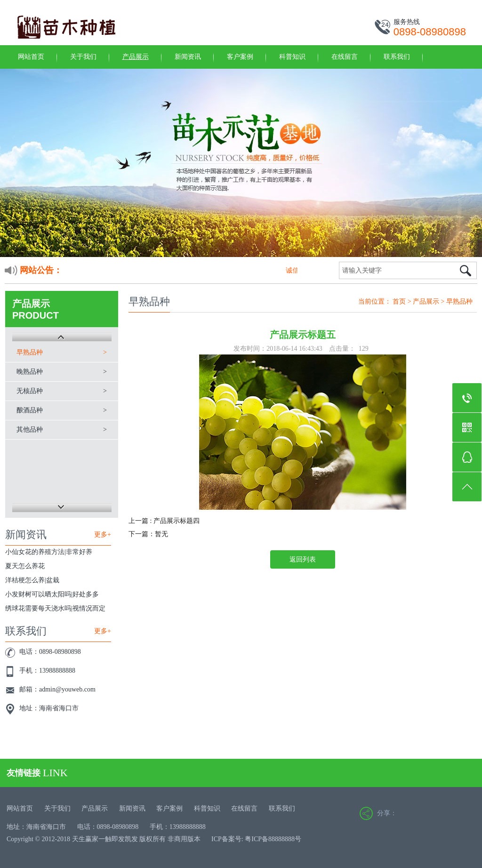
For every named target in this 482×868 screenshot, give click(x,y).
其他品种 (30, 430)
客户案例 (240, 57)
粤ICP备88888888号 (273, 839)
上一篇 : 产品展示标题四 (164, 521)
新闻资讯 (188, 57)
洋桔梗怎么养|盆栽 (32, 580)
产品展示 (136, 57)
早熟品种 (30, 352)
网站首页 (31, 57)
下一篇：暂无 (148, 534)
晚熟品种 (30, 372)
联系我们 (397, 57)
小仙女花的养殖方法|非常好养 (49, 552)
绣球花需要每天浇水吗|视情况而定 (55, 608)
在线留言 (345, 57)
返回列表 (303, 559)
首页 (399, 301)
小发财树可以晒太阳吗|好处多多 (52, 594)
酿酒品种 (30, 410)
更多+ (103, 534)
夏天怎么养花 (25, 566)
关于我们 (83, 57)
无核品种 (30, 391)
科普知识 (292, 57)
